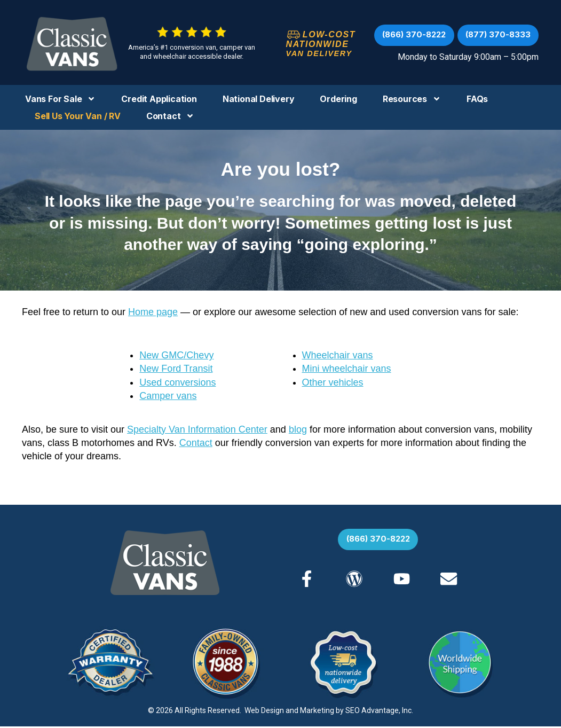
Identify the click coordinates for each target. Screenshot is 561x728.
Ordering (338, 99)
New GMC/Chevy (176, 355)
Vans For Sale (60, 99)
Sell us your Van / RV (78, 116)
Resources (412, 99)
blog (298, 429)
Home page (153, 312)
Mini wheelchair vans (347, 369)
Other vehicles (333, 382)
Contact (171, 116)
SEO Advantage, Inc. (379, 712)
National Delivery (259, 99)
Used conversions (177, 382)
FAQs (477, 99)
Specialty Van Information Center (197, 429)
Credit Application (159, 99)
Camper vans (168, 396)
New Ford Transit (176, 369)
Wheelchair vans (338, 355)
